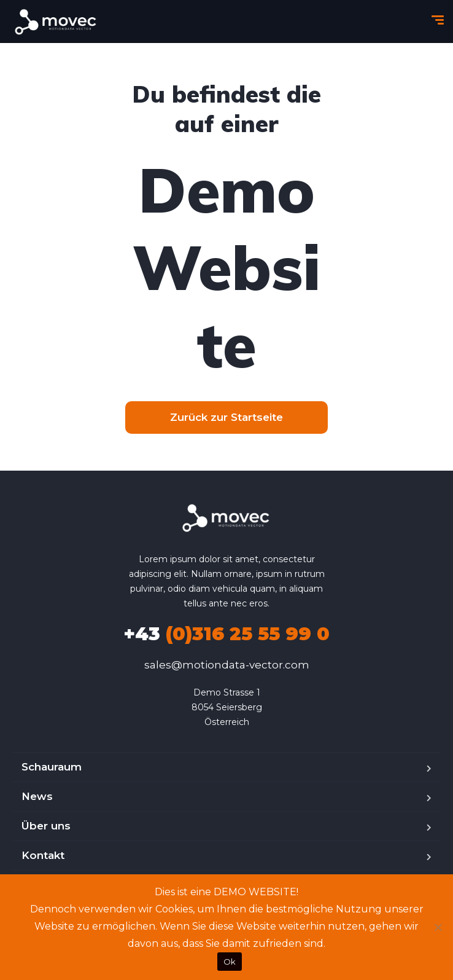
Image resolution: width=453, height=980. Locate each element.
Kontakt (43, 855)
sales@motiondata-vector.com (227, 665)
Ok (230, 962)
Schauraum (52, 767)
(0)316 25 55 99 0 (226, 634)
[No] (438, 927)
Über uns (46, 826)
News (37, 796)
